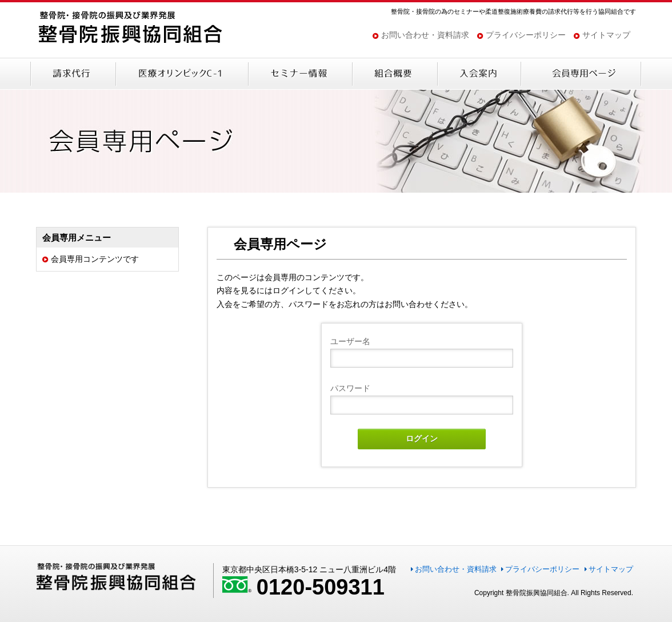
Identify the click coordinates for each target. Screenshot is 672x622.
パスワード (350, 388)
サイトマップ (606, 35)
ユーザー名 (350, 341)
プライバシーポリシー (526, 35)
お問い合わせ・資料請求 (425, 35)
